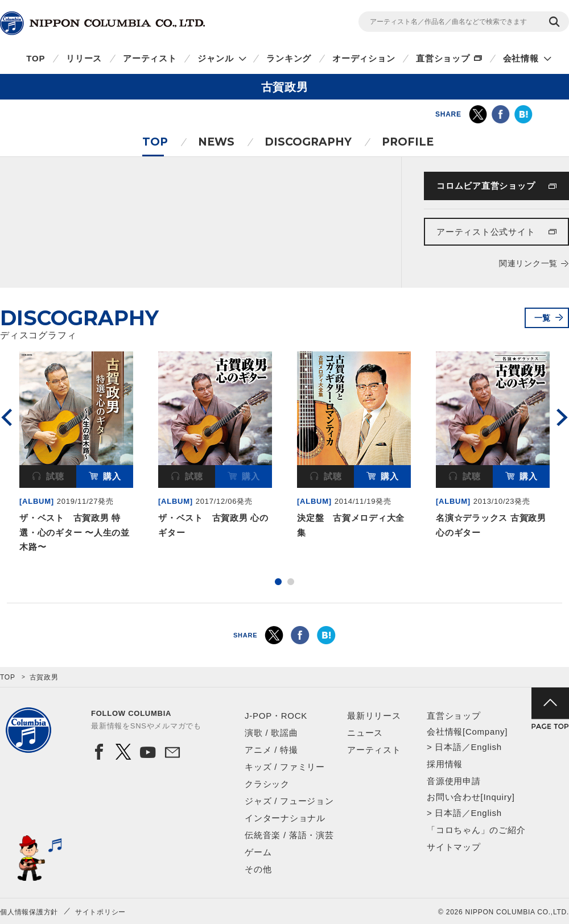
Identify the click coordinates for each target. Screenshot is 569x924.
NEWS (216, 142)
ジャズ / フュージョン (289, 801)
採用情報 (445, 764)
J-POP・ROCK (276, 716)
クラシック (267, 784)
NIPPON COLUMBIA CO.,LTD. (102, 23)
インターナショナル (285, 818)
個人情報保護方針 (29, 912)
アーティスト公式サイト (486, 232)
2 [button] (291, 582)
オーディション (364, 58)
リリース (84, 58)
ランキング (289, 58)
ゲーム (258, 852)
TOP (36, 58)
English (486, 747)
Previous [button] (7, 417)
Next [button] (562, 417)
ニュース (365, 733)
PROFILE (408, 142)
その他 (258, 869)
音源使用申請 (454, 781)
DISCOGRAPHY (308, 142)
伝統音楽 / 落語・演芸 (289, 835)
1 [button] (278, 582)
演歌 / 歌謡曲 (271, 733)
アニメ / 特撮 (271, 750)
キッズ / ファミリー (285, 767)
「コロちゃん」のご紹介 (476, 830)
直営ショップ (443, 58)
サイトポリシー (100, 912)
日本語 (448, 747)
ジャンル (215, 58)
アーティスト (150, 58)
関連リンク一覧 (528, 263)
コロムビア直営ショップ (486, 186)
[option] (76, 454)
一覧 (543, 318)
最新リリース (374, 716)
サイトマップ (454, 847)
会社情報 (521, 58)
